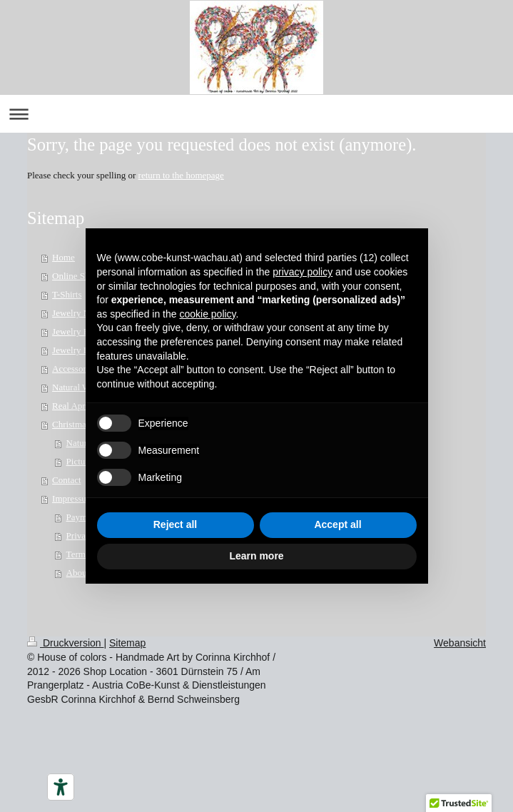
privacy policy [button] (303, 272)
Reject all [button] (175, 524)
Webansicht (460, 643)
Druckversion (65, 643)
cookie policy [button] (207, 314)
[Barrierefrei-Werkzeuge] (61, 787)
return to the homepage (181, 175)
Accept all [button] (337, 524)
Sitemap (127, 643)
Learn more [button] (256, 556)
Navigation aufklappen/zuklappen (256, 114)
